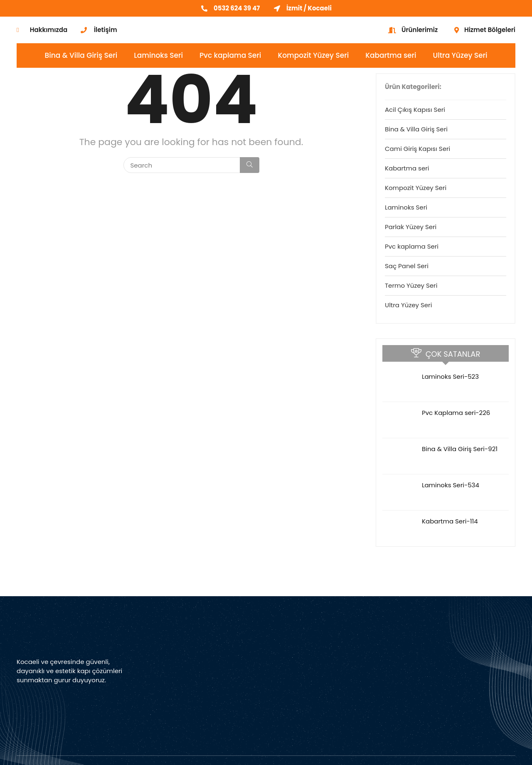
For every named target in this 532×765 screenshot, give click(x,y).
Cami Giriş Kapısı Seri (417, 149)
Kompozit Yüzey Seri (313, 55)
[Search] (250, 165)
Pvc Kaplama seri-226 (456, 413)
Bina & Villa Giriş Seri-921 (460, 449)
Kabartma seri (391, 55)
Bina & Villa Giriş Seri (81, 55)
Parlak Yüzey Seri (411, 227)
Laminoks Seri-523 (450, 376)
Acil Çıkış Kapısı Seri (415, 110)
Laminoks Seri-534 (451, 485)
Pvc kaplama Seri (230, 55)
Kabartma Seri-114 (450, 521)
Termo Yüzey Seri (411, 285)
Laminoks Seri (158, 55)
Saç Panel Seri (407, 266)
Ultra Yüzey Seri (460, 55)
